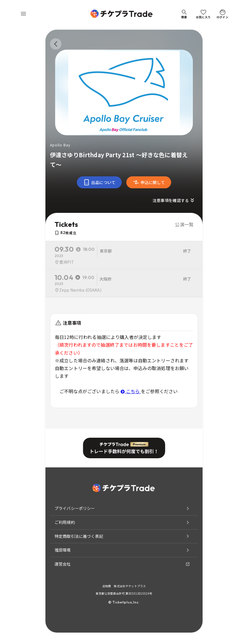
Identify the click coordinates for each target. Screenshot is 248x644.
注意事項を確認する (174, 200)
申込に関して (149, 182)
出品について (99, 182)
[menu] (23, 14)
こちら (131, 391)
